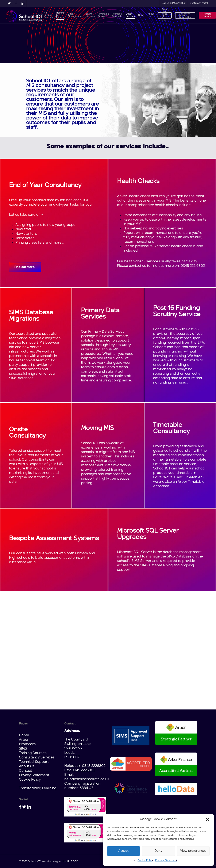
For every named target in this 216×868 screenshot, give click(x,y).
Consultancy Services (37, 757)
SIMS (23, 749)
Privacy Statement (166, 860)
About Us (27, 766)
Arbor (24, 740)
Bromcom (27, 744)
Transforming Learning (38, 788)
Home (24, 735)
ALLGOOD (72, 861)
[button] (208, 819)
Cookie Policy (145, 860)
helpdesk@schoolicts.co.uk (87, 779)
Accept (124, 851)
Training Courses (33, 753)
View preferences (193, 851)
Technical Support (34, 762)
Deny (158, 851)
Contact (26, 771)
